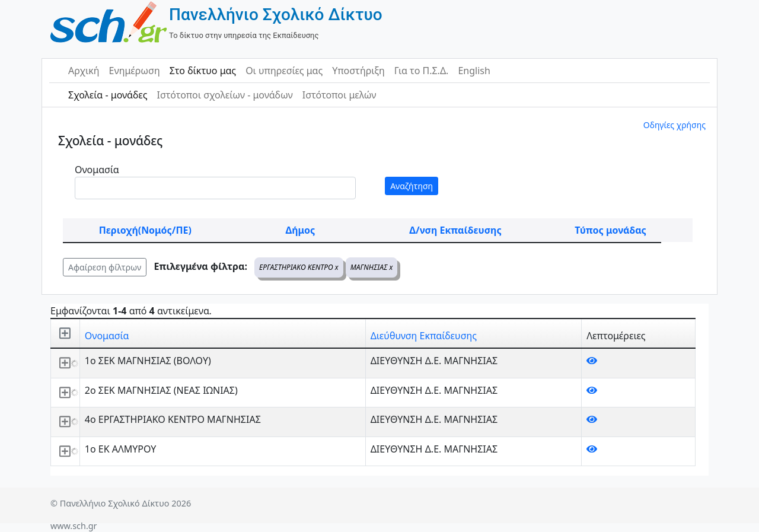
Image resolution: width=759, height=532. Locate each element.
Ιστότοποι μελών (339, 95)
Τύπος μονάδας (610, 230)
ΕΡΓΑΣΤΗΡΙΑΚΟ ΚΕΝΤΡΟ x (299, 267)
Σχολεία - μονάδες (108, 95)
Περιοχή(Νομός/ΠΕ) (145, 230)
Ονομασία (97, 170)
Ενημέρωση (135, 71)
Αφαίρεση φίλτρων (105, 267)
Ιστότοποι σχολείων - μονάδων (224, 95)
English (474, 71)
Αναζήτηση (412, 186)
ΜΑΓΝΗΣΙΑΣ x (372, 267)
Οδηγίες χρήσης (675, 125)
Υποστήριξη (358, 71)
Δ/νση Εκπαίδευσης (455, 230)
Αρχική (84, 71)
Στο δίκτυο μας (203, 71)
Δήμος (300, 230)
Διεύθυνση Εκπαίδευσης (424, 336)
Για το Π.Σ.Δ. (422, 71)
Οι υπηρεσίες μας (284, 71)
